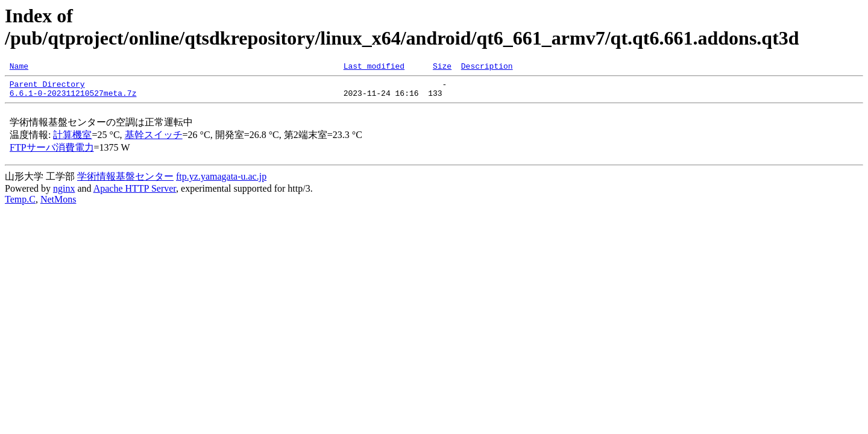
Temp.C (20, 205)
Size (442, 68)
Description (487, 68)
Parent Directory (47, 87)
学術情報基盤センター (125, 182)
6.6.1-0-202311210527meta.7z (73, 98)
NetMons (58, 205)
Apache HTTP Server (135, 194)
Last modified (374, 68)
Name (19, 68)
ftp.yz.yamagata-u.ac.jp (221, 182)
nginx (64, 194)
